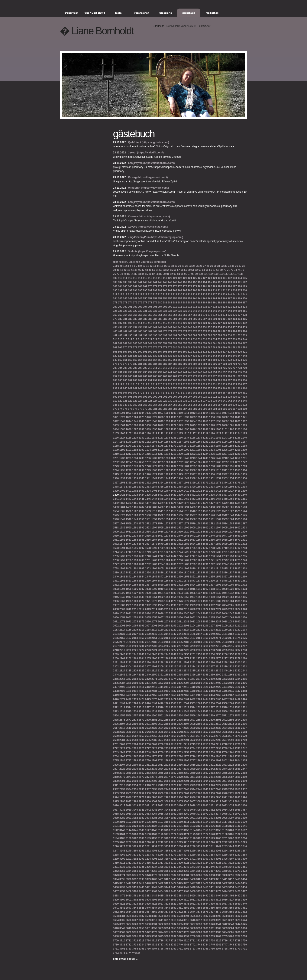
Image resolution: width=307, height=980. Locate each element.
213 (230, 290)
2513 (122, 707)
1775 (238, 560)
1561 (212, 519)
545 (135, 344)
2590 (212, 720)
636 (185, 356)
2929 (231, 785)
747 (200, 372)
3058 (116, 814)
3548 (161, 908)
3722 (199, 941)
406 (115, 323)
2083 (193, 622)
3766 (212, 949)
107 (236, 274)
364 (175, 315)
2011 (135, 609)
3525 (148, 904)
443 (165, 327)
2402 (218, 683)
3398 (141, 879)
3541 (116, 908)
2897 (161, 781)
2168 (199, 638)
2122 (173, 630)
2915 (141, 785)
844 (145, 388)
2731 (173, 748)
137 (120, 282)
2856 (167, 773)
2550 (225, 712)
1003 (135, 413)
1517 (199, 511)
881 (195, 393)
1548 (129, 519)
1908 (148, 589)
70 (225, 270)
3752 (122, 949)
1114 (173, 433)
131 (225, 278)
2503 (193, 703)
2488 (231, 699)
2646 (167, 732)
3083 (141, 818)
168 (140, 286)
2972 (238, 793)
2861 (199, 773)
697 (220, 364)
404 (240, 319)
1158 (186, 442)
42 (125, 270)
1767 (186, 560)
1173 (148, 446)
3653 (161, 928)
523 (160, 339)
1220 (180, 454)
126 (200, 278)
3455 (238, 887)
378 (245, 315)
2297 (218, 662)
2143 (173, 634)
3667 (116, 932)
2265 (148, 658)
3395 (122, 879)
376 (235, 315)
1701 (167, 548)
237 (215, 294)
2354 (180, 675)
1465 (135, 503)
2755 (193, 752)
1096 (193, 429)
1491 (167, 507)
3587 (141, 916)
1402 (135, 491)
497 (165, 335)
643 (220, 356)
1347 (186, 478)
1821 (129, 573)
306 (155, 307)
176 (180, 286)
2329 (154, 671)
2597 (122, 724)
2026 (231, 609)
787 (130, 380)
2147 (199, 634)
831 (215, 384)
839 (120, 388)
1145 (238, 438)
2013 (148, 609)
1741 (154, 556)
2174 (238, 638)
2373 (167, 679)
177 (185, 286)
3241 (212, 846)
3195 (186, 838)
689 (180, 364)
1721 (161, 552)
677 (120, 364)
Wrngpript (134, 188)
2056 (154, 618)
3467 (180, 891)
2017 (173, 609)
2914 (135, 785)
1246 (212, 458)
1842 (129, 577)
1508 (141, 511)
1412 (199, 491)
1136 (180, 438)
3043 (154, 810)
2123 (180, 630)
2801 (218, 761)
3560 (238, 908)
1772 (218, 560)
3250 (135, 851)
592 (235, 348)
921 (125, 401)
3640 (212, 924)
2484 (206, 699)
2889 (244, 777)
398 (210, 319)
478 (205, 331)
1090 (154, 429)
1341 (148, 478)
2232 (206, 650)
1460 (238, 499)
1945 (116, 597)
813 (125, 384)
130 (220, 278)
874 (160, 393)
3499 (116, 900)
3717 (167, 941)
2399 (199, 683)
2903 (199, 781)
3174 (186, 834)
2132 (238, 630)
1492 (173, 507)
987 (185, 409)
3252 (148, 851)
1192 (135, 450)
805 (220, 380)
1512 (167, 511)
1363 (154, 483)
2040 (186, 613)
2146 (193, 634)
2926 (212, 785)
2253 (206, 654)
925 (145, 401)
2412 (148, 687)
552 (170, 344)
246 (125, 299)
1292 (238, 466)
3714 (148, 941)
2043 (206, 613)
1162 (212, 442)
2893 (135, 781)
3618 (206, 920)
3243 (225, 846)
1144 (231, 438)
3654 (167, 928)
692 (195, 364)
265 (220, 299)
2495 (141, 703)
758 (120, 376)
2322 (244, 667)
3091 (193, 818)
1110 (148, 433)
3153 (186, 830)
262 (205, 299)
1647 (225, 536)
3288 (244, 855)
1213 (135, 454)
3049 (193, 810)
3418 (135, 883)
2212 (212, 646)
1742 (161, 556)
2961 (167, 793)
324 (245, 307)
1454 (199, 499)
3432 (225, 883)
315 (200, 307)
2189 (199, 642)
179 (195, 286)
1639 (173, 536)
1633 (135, 536)
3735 (148, 945)
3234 (167, 846)
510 (230, 335)
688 (175, 364)
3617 (199, 920)
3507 (167, 900)
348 (230, 311)
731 (120, 372)
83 (139, 274)
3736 (154, 945)
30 (215, 266)
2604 (167, 724)
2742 (244, 748)
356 (135, 315)
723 (215, 368)
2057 (161, 618)
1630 (116, 536)
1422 (129, 495)
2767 (135, 756)
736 (145, 372)
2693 (199, 740)
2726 (141, 748)
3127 (154, 826)
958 (175, 405)
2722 (116, 748)
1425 (148, 495)
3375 (129, 875)
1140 (206, 438)
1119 (206, 433)
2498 (161, 703)
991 (205, 409)
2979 (148, 797)
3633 (167, 924)
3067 (173, 814)
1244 (199, 458)
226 (160, 294)
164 (120, 286)
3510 (186, 900)
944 (240, 401)
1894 (193, 585)
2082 (186, 622)
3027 (186, 805)
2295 (206, 662)
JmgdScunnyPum (139, 237)
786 (125, 380)
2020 (193, 609)
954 (155, 405)
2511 (244, 703)
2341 (231, 671)
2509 (231, 703)
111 (125, 278)
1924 (116, 593)
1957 (193, 597)
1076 (199, 425)
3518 (238, 900)
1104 (244, 429)
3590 (161, 916)
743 (180, 372)
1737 (129, 556)
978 (140, 409)
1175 (161, 446)
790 (145, 380)
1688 (218, 544)
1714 (116, 552)
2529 (225, 707)
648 (245, 356)
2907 (225, 781)
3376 (135, 875)
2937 (148, 789)
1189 (116, 450)
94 (179, 274)
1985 (238, 601)
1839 (244, 573)
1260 (167, 462)
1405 (154, 491)
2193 (225, 642)
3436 (116, 887)
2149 (212, 634)
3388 (212, 875)
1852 (193, 577)
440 (150, 327)
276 (140, 303)
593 (240, 348)
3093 (206, 818)
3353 (122, 871)
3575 (199, 912)
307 (160, 307)
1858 (231, 577)
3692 (141, 936)
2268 (167, 658)
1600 (193, 528)
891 (245, 393)
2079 (167, 622)
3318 (167, 863)
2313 (186, 667)
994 (220, 409)
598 (130, 352)
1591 (135, 528)
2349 (148, 675)
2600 (141, 724)
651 (125, 360)
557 (195, 344)
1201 (193, 450)
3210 (148, 842)
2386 (116, 683)
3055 (231, 810)
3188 (141, 838)
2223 (148, 650)
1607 (238, 528)
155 (210, 282)
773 (195, 376)
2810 (141, 765)
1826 (161, 573)
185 (225, 286)
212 (225, 290)
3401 (161, 879)
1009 (173, 413)
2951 (238, 789)
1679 (161, 544)
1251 (244, 458)
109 (115, 278)
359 (150, 315)
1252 (116, 462)
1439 (238, 495)
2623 (154, 728)
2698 (231, 740)
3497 (238, 896)
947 (120, 405)
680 (135, 364)
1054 (193, 421)
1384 (154, 487)
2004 (225, 605)
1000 (116, 413)
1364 (161, 483)
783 (245, 376)
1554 (167, 519)
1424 (141, 495)
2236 (231, 650)
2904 (206, 781)
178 (190, 286)
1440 (244, 495)
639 (200, 356)
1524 (244, 511)
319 (220, 307)
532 (205, 339)
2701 (116, 744)
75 (243, 270)
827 (195, 384)
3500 (122, 900)
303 (140, 307)
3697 (173, 936)
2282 (122, 662)
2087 (218, 622)
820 (160, 384)
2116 (135, 630)
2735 (199, 748)
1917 (206, 589)
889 (235, 393)
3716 (161, 941)
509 (225, 335)
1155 (167, 442)
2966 (199, 793)
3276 (167, 855)
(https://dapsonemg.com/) (154, 216)
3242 (218, 846)
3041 (141, 810)
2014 (154, 609)
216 (245, 290)
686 (165, 364)
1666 (212, 540)
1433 (199, 495)
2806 (116, 765)
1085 (122, 429)
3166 (135, 834)
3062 (141, 814)
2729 (161, 748)
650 (120, 360)
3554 (199, 908)
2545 (193, 712)
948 (125, 405)
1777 (116, 564)
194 (135, 290)
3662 (218, 928)
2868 (244, 773)
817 (145, 384)
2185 (173, 642)
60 (189, 270)
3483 (148, 896)
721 (205, 368)
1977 (186, 601)
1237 (154, 458)
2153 (238, 634)
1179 (186, 446)
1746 (186, 556)
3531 (186, 904)
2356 (193, 675)
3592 (173, 916)
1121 (218, 433)
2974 (116, 797)
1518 (206, 511)
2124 (186, 630)
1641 (186, 536)
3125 (141, 826)
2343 (244, 671)
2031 (129, 613)
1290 (225, 466)
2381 (218, 679)
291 (215, 303)
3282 (206, 855)
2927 (218, 785)
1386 (167, 487)
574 (145, 348)
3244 (231, 846)
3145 (135, 830)
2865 (225, 773)
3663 (225, 928)
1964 (238, 597)
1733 (238, 552)
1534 (173, 515)
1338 (129, 478)
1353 (225, 478)
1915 (193, 589)
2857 (173, 773)
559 (205, 344)
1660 (173, 540)
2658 (244, 732)
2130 (225, 630)
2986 (193, 797)
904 (175, 397)
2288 (161, 662)
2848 (116, 773)
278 (150, 303)
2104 (193, 626)
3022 (154, 805)
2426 (238, 687)
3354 (129, 871)
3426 (186, 883)
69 (221, 270)
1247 (218, 458)
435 (125, 327)
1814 (218, 569)
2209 (193, 646)
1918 (212, 589)
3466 (173, 891)
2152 (231, 634)
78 (121, 274)
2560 (154, 716)
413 (150, 323)
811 (115, 384)
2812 (154, 765)
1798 (116, 569)
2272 (193, 658)
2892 (129, 781)
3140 (238, 826)
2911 (116, 785)
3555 (206, 908)
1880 (238, 581)
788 (135, 380)
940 (220, 401)
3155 (199, 830)
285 (185, 303)
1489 (154, 507)
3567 (148, 912)
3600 (225, 916)
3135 (206, 826)
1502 (238, 507)
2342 (238, 671)
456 (230, 327)
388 (160, 319)
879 (185, 393)
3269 (122, 855)
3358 (154, 871)
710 (150, 368)
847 (160, 388)
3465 (167, 891)
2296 (212, 662)
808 (235, 380)
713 (165, 368)
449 (195, 327)
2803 (231, 761)
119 (165, 278)
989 (195, 409)
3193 (173, 838)
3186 (129, 838)
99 (196, 274)
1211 (122, 454)
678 (125, 364)
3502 (135, 900)
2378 (199, 679)
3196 (193, 838)
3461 (141, 891)
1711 (231, 548)
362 (165, 315)
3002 (161, 801)
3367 (212, 871)
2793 (167, 761)
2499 (167, 703)
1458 (225, 499)
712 (160, 368)
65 (207, 270)
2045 (218, 613)
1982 (218, 601)
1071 (167, 425)
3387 (206, 875)
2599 (135, 724)
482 (225, 331)
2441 (199, 691)
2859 (186, 773)
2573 (238, 716)
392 (180, 319)
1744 (173, 556)
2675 (218, 736)
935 (195, 401)
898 (145, 397)
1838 (238, 573)
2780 (218, 756)
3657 (186, 928)
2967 (206, 793)
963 (200, 405)
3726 (225, 941)
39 (114, 270)
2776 (193, 756)
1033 (193, 417)
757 (115, 376)
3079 (116, 818)
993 (215, 409)
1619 (180, 532)
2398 (193, 683)
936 (200, 401)
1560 (206, 519)
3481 (135, 896)
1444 (135, 499)
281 (165, 303)
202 (175, 290)
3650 (141, 928)
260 (195, 299)
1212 (129, 454)
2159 (141, 638)
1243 (193, 458)
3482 (141, 896)
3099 (244, 818)
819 (155, 384)
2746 (135, 752)
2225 (161, 650)
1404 (148, 491)
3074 (218, 814)
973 (115, 409)
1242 (186, 458)
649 (115, 360)
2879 (180, 777)
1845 (148, 577)
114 (140, 278)
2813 (161, 765)
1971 (148, 601)
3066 (167, 814)
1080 (225, 425)
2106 (206, 626)
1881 (244, 581)
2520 (167, 707)
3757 (154, 949)
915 (230, 397)
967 (220, 405)
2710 (173, 744)
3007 (193, 801)
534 (215, 339)
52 (161, 270)
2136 (129, 634)
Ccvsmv (133, 216)
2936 (141, 789)
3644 (238, 924)
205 (190, 290)
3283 (212, 855)
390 (170, 319)
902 (165, 397)
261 (200, 299)
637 (190, 356)
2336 (199, 671)
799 (190, 380)
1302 (167, 470)
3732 (129, 945)
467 (150, 331)
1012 (193, 413)
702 (245, 364)
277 (145, 303)
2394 (167, 683)
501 (185, 335)
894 (125, 397)
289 (205, 303)
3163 (116, 834)
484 (235, 331)
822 (170, 384)
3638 (199, 924)
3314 (141, 863)
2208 (186, 646)
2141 (161, 634)
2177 (122, 642)
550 (160, 344)
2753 (180, 752)
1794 (225, 564)
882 (200, 393)
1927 (135, 593)
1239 (167, 458)
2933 (122, 789)
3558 (225, 908)
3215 (180, 842)
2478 (167, 699)
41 (121, 270)
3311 (122, 863)
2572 (231, 716)
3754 (135, 949)
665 (195, 360)
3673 (154, 932)
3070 (193, 814)
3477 (244, 891)
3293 (141, 859)
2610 (206, 724)
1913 (180, 589)
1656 (148, 540)
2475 (148, 699)
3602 (238, 916)
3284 (218, 855)
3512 (199, 900)
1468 (154, 503)
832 (220, 384)
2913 (129, 785)
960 (185, 405)
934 (190, 401)
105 (226, 274)
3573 (186, 912)
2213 (218, 646)
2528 (218, 707)
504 (200, 335)
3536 (218, 904)
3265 (231, 851)
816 (140, 384)
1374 (225, 483)
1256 (141, 462)
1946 (122, 597)
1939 (212, 593)
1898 (218, 585)
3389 (218, 875)
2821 (212, 765)
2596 (116, 724)
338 (180, 311)
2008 (116, 609)
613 (205, 352)
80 (129, 274)
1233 (129, 458)
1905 (129, 589)
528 (185, 339)
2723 (122, 748)
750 (215, 372)
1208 (238, 450)
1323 (167, 474)
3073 (212, 814)
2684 (141, 740)
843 (140, 388)
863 (240, 388)
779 (225, 376)
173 (165, 286)
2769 (148, 756)
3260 (199, 851)
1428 (167, 495)
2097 (148, 626)
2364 (244, 675)
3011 (218, 801)
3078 (244, 814)
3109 (173, 822)
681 (140, 364)
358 (145, 315)
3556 (212, 908)
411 (140, 323)
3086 (161, 818)
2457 (167, 695)
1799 (122, 569)
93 (175, 274)
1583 (218, 524)
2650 (193, 732)
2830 (135, 769)
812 (120, 384)
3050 (199, 810)
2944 (193, 789)
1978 (193, 601)
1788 (186, 564)
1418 (238, 491)
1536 (186, 515)
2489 (238, 699)
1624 (212, 532)
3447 (186, 887)
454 (220, 327)
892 (115, 397)
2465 (218, 695)
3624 (244, 920)
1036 (212, 417)
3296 (161, 859)
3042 (148, 810)
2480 (180, 699)
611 (195, 352)
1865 (141, 581)
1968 (129, 601)
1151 (141, 442)
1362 (148, 483)
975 (125, 409)
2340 (225, 671)
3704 (218, 936)
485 (240, 331)
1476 (206, 503)
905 (180, 397)
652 (130, 360)
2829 (129, 769)
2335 (193, 671)
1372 (212, 483)
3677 (180, 932)
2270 (180, 658)
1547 (122, 519)
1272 (244, 462)
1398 (244, 487)
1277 (141, 466)
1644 (206, 536)
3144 (129, 830)
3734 (141, 945)
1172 (141, 446)
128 (210, 278)
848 (165, 388)
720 (200, 368)
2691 (186, 740)
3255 (167, 851)
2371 (154, 679)
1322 (161, 474)
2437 (173, 691)
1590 (129, 528)
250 (145, 299)
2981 (161, 797)
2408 (122, 687)
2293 (193, 662)
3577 (212, 912)
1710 (225, 548)
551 (165, 344)
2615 (238, 724)
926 (150, 401)
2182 (154, 642)
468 (155, 331)
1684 (193, 544)
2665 (154, 736)
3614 (180, 920)
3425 (180, 883)
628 (145, 356)
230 (180, 294)
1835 (218, 573)
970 (235, 405)
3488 (180, 896)
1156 (173, 442)
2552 (238, 712)
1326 (186, 474)
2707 (154, 744)
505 (205, 335)
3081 (129, 818)
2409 (129, 687)
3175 (193, 834)
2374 (173, 679)
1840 (116, 577)
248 (135, 299)
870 (140, 393)
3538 (231, 904)
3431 (218, 883)
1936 (193, 593)
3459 (129, 891)
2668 (173, 736)
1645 (212, 536)
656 (150, 360)
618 (230, 352)
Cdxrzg (133, 177)
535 (220, 339)
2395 (173, 683)
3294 (148, 859)
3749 (238, 945)
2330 (161, 671)
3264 (225, 851)
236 (210, 294)
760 (130, 376)
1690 (231, 544)
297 (245, 303)
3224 (238, 842)
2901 (186, 781)
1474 (193, 503)
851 (180, 388)
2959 (154, 793)
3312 (129, 863)
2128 (212, 630)
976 (130, 409)
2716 (212, 744)
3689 (122, 936)
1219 (173, 454)
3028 (193, 805)
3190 (154, 838)
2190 (206, 642)
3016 (116, 805)
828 (200, 384)
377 (240, 315)
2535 (129, 712)
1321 (154, 474)
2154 (244, 634)
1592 (141, 528)
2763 (244, 752)
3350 (238, 867)
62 (196, 270)
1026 (148, 417)
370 (205, 315)
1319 (141, 474)
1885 (135, 585)
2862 (206, 773)
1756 (116, 560)
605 (165, 352)
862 (235, 388)
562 (220, 344)
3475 (231, 891)
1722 (167, 552)
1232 (122, 458)
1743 (167, 556)
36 (237, 266)
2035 (154, 613)
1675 (135, 544)
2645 (161, 732)
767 (165, 376)
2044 (212, 613)
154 (205, 282)
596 (120, 352)
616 (220, 352)
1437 (225, 495)
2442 (206, 691)
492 (140, 335)
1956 (186, 597)
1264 (193, 462)
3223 (231, 842)
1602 (206, 528)
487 (115, 335)
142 (145, 282)
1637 (161, 536)
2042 (199, 613)
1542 (225, 515)
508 (220, 335)
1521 (225, 511)
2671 (193, 736)
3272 (141, 855)
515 (120, 339)
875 (165, 393)
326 (120, 311)
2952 (244, 789)
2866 (231, 773)
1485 (129, 507)
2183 (161, 642)
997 (235, 409)
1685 (199, 544)
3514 (212, 900)
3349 (231, 867)
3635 (180, 924)
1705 (193, 548)
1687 (212, 544)
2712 (186, 744)
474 (185, 331)
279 (155, 303)
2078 (161, 622)
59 (186, 270)
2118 (148, 630)
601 (145, 352)
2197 (116, 646)
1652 (122, 540)
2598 (129, 724)
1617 (167, 532)
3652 (154, 928)
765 (155, 376)
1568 (122, 524)
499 (175, 335)
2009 (122, 609)
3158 (218, 830)
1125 (244, 433)
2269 (173, 658)
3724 (212, 941)
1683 (186, 544)
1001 (122, 413)
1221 (186, 454)
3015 (244, 801)
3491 (199, 896)
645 (230, 356)
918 (245, 397)
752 (225, 372)
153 (200, 282)
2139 (148, 634)
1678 (154, 544)
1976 (180, 601)
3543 (129, 908)
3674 (161, 932)
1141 (212, 438)
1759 (135, 560)
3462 (148, 891)
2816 (180, 765)
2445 (225, 691)
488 (120, 335)
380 (120, 319)
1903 (116, 589)
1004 (141, 413)
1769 (199, 560)
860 (225, 388)
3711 (129, 941)
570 (125, 348)
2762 (238, 752)
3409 (212, 879)
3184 (116, 838)
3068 (180, 814)
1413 (206, 491)
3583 (116, 916)
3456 (244, 887)
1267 (212, 462)
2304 (129, 667)
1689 (225, 544)
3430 (212, 883)
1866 (148, 581)
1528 (135, 515)
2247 (167, 654)
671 (225, 360)
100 (201, 274)
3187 (135, 838)
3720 (186, 941)
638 (195, 356)
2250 (186, 654)
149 (180, 282)
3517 (231, 900)
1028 (161, 417)
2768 (141, 756)
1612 (135, 532)
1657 (154, 540)
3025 (173, 805)
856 (205, 388)
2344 (116, 675)
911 (210, 397)
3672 (148, 932)
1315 (116, 474)
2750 (161, 752)
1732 (231, 552)
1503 (244, 507)
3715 (154, 941)
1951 (154, 597)
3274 (154, 855)
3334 (135, 867)
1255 (135, 462)
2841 (206, 769)
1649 (238, 536)
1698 (148, 548)
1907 (141, 589)
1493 (180, 507)
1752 (225, 556)
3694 (154, 936)
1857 (225, 577)
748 (205, 372)
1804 (154, 569)
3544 (135, 908)
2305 (135, 667)
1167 (244, 442)
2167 (193, 638)
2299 (231, 662)
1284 (186, 466)
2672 (199, 736)
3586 (135, 916)
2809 (135, 765)
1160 (199, 442)
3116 (218, 822)
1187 (238, 446)
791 (150, 380)
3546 (148, 908)
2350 (154, 675)
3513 (206, 900)
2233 (212, 650)
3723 (206, 941)
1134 (167, 438)
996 (230, 409)
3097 (231, 818)
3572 (180, 912)
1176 (167, 446)
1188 (244, 446)
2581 (154, 720)
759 (125, 376)
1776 (244, 560)
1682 (180, 544)
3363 (186, 871)
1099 (212, 429)
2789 (141, 761)
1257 (148, 462)
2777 (199, 756)
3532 (193, 904)
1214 (141, 454)
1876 (212, 581)
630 (155, 356)
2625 (167, 728)
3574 (193, 912)
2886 (225, 777)
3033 (225, 805)
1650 (244, 536)
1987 (116, 605)
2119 (154, 630)
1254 (129, 462)
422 (195, 323)
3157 (212, 830)
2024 (218, 609)
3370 (231, 871)
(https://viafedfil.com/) (150, 153)
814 (130, 384)
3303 (206, 859)
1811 (199, 569)
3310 (116, 863)
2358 (206, 675)
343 (205, 311)
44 (132, 270)
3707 (238, 936)
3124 (135, 826)
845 (150, 388)
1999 (193, 605)
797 (180, 380)
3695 (161, 936)
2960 (161, 793)
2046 (225, 613)
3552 (186, 908)
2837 (180, 769)
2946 (206, 789)
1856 (218, 577)
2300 (238, 662)
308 (165, 307)
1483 (116, 507)
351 (245, 311)
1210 (116, 454)
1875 (206, 581)
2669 (180, 736)
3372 (244, 871)
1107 (129, 433)
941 (225, 401)
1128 (129, 438)
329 (135, 311)
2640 (129, 732)
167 (135, 286)
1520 (218, 511)
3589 (154, 916)
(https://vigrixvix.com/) (155, 142)
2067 (225, 618)
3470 (199, 891)
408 (125, 323)
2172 (225, 638)
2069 (238, 618)
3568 (154, 912)
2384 (238, 679)
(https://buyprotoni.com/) (153, 177)
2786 (122, 761)
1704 (186, 548)
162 (245, 282)
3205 (116, 842)
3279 (186, 855)
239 (225, 294)
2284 (135, 662)
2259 (244, 654)
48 (146, 270)
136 (115, 282)
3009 (206, 801)
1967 (122, 601)
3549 (167, 908)
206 (195, 290)
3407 (199, 879)
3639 (206, 924)
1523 (238, 511)
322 (235, 307)
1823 (141, 573)
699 (230, 364)
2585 (180, 720)
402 (230, 319)
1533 (167, 515)
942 (230, 401)
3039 (129, 810)
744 (185, 372)
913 (220, 397)
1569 (129, 524)
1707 (206, 548)
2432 (141, 691)
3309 (244, 859)
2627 (180, 728)
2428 (116, 691)
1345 (173, 478)
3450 (206, 887)
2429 (122, 691)
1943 (238, 593)
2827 (116, 769)
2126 (199, 630)
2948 (218, 789)
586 (205, 348)
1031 (180, 417)
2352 (167, 675)
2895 (148, 781)
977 (135, 409)
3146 (141, 830)
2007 (244, 605)
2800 (212, 761)
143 (150, 282)
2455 (154, 695)
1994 (161, 605)
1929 (148, 593)
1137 (186, 438)
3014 (238, 801)
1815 (225, 569)
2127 (206, 630)
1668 (225, 540)
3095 (218, 818)
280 (160, 303)
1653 (129, 540)
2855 (161, 773)
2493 (129, 703)
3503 (141, 900)
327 (125, 311)
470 (165, 331)
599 (135, 352)
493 (145, 335)
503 (195, 335)
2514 (129, 707)
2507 (218, 703)
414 (155, 323)
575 (150, 348)
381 (125, 319)
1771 (212, 560)
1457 (218, 499)
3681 (206, 932)
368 (195, 315)
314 (195, 307)
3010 (212, 801)
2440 (193, 691)
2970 (225, 793)
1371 (206, 483)
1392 (206, 487)
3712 (135, 941)
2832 (148, 769)
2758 (212, 752)
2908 (231, 781)
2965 (193, 793)
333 (155, 311)
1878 (225, 581)
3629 (141, 924)
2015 (161, 609)
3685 (231, 932)
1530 (148, 515)
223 (145, 294)
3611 (161, 920)
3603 (244, 916)
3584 (122, 916)
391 (175, 319)
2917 (154, 785)
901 (160, 397)
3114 (206, 822)
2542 (173, 712)
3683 (218, 932)
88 (157, 274)
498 (170, 335)
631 (160, 356)
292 (220, 303)
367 (190, 315)
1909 (154, 589)
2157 (129, 638)
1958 (199, 597)
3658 (193, 928)
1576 (173, 524)
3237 (186, 846)
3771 (244, 949)
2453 (141, 695)
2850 (129, 773)
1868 (161, 581)
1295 (122, 470)
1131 (148, 438)
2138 (141, 634)
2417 (180, 687)
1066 (135, 425)
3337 (154, 867)
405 (245, 319)
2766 (129, 756)
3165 (129, 834)
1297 (135, 470)
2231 (199, 650)
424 (205, 323)
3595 (193, 916)
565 (235, 344)
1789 (193, 564)
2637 (244, 728)
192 (125, 290)
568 (115, 348)
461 (120, 331)
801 (200, 380)
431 (240, 323)
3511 (193, 900)
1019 (238, 413)
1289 (218, 466)
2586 (186, 720)
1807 (173, 569)
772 (190, 376)
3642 (225, 924)
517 (130, 339)
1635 (148, 536)
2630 (199, 728)
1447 (154, 499)
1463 (122, 503)
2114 (122, 630)
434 (120, 327)
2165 (180, 638)
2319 (225, 667)
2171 (218, 638)
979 (145, 409)
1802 (141, 569)
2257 (231, 654)
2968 (212, 793)
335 (165, 311)
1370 (199, 483)
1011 (186, 413)
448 (190, 327)
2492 (122, 703)
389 (165, 319)
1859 (238, 577)
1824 (148, 573)
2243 (141, 654)
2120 (161, 630)
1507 (135, 511)
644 (225, 356)
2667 (167, 736)
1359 (129, 483)
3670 (135, 932)
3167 (141, 834)
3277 (173, 855)
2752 (173, 752)
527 (180, 339)
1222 (193, 454)
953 (150, 405)
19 (176, 266)
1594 (154, 528)
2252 (199, 654)
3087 (167, 818)
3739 (173, 945)
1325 (180, 474)
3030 (206, 805)
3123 (129, 826)
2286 (148, 662)
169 (145, 286)
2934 (129, 789)
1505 (122, 511)
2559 (148, 716)
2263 (135, 658)
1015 (212, 413)
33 (226, 266)
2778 (206, 756)
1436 (218, 495)
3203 (238, 838)
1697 (141, 548)
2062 (193, 618)
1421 (122, 495)
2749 (154, 752)
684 (155, 364)
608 (180, 352)
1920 (225, 589)
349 (235, 311)
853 (190, 388)
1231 (116, 458)
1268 (218, 462)
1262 (180, 462)
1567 (116, 524)
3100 (116, 822)
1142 (218, 438)
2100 (167, 626)
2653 (212, 732)
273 (125, 303)
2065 (212, 618)
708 (140, 368)
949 (130, 405)
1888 (154, 585)
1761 (148, 560)
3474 (225, 891)
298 (115, 307)
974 (120, 409)
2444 (218, 691)
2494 (135, 703)
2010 (129, 609)
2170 (212, 638)
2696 (218, 740)
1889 (161, 585)
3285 (225, 855)
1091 (161, 429)
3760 (173, 949)
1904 (122, 589)
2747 (141, 752)
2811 (148, 765)
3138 (225, 826)
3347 (218, 867)
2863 (212, 773)
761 (135, 376)
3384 (186, 875)
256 (175, 299)
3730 (116, 945)
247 (130, 299)
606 (170, 352)
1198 (173, 450)
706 (130, 368)
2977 (135, 797)
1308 (206, 470)
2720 (238, 744)
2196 (244, 642)
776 (210, 376)
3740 (180, 945)
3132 (186, 826)
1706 (199, 548)
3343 (193, 867)
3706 (231, 936)
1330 (212, 474)
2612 (218, 724)
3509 (180, 900)
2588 (199, 720)
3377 (141, 875)
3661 (212, 928)
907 (190, 397)
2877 (167, 777)
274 (130, 303)
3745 (212, 945)
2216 (238, 646)
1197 (167, 450)
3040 (135, 810)
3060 (129, 814)
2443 (212, 691)
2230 (193, 650)
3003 (167, 801)
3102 (129, 822)
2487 (225, 699)
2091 (244, 622)
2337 (206, 671)
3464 (161, 891)
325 (115, 311)
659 (165, 360)
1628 (238, 532)
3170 (161, 834)
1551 (148, 519)
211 (220, 290)
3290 (122, 859)
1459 (231, 499)
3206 (122, 842)
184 (220, 286)
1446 (148, 499)
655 (145, 360)
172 (160, 286)
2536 (135, 712)
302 (135, 307)
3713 (141, 941)
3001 (154, 801)
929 (165, 401)
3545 (141, 908)
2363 (238, 675)
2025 (225, 609)
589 (220, 348)
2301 (244, 662)
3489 (186, 896)
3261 (206, 851)
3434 (238, 883)
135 (245, 278)
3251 (141, 851)
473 (180, 331)
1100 (218, 429)
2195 (238, 642)
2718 (225, 744)
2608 (193, 724)
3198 (206, 838)
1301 (161, 470)
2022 (206, 609)
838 (115, 388)
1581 (206, 524)
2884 (212, 777)
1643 (199, 536)
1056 (206, 421)
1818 (244, 569)
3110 (180, 822)
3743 (199, 945)
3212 (161, 842)
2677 (231, 736)
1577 (180, 524)
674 (240, 360)
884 (210, 393)
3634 (173, 924)
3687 (244, 932)
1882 (116, 585)
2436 (167, 691)
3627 (129, 924)
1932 (167, 593)
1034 (199, 417)
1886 (141, 585)
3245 (238, 846)
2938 (154, 789)
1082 (238, 425)
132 (230, 278)
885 (215, 393)
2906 (218, 781)
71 (228, 270)
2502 (186, 703)
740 (165, 372)
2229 (186, 650)
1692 (244, 544)
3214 (173, 842)
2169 (206, 638)
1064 (122, 425)
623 (120, 356)
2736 (206, 748)
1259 (161, 462)
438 (140, 327)
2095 (135, 626)
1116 (186, 433)
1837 (231, 573)
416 (165, 323)
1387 (173, 487)
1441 (116, 499)
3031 (212, 805)
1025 (141, 417)
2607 (186, 724)
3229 (135, 846)
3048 (186, 810)
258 (185, 299)
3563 (122, 912)
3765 (206, 949)
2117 (141, 630)
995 (225, 409)
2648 (180, 732)
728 (240, 368)
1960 (212, 597)
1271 (238, 462)
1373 (218, 483)
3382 (173, 875)
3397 (135, 879)
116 (150, 278)
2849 (122, 773)
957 (170, 405)
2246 (161, 654)
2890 (116, 781)
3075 (225, 814)
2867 (238, 773)
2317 (212, 667)
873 (155, 393)
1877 (218, 581)
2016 (167, 609)
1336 (116, 478)
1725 (186, 552)
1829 (180, 573)
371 (210, 315)
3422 (161, 883)
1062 (244, 421)
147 (170, 282)
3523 (135, 904)
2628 (186, 728)
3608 (141, 920)
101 (206, 274)
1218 (167, 454)
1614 (148, 532)
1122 (225, 433)
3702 (206, 936)
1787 (180, 564)
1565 (238, 519)
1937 (199, 593)
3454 (231, 887)
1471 (173, 503)
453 (215, 327)
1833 (206, 573)
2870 (122, 777)
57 (179, 270)
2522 (180, 707)
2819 (199, 765)
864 (245, 388)
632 (165, 356)
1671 (244, 540)
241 (235, 294)
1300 (154, 470)
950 (135, 405)
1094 (180, 429)
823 (175, 384)
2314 (193, 667)
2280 (244, 658)
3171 (167, 834)
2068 (231, 618)
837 (245, 384)
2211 (206, 646)
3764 (199, 949)
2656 (231, 732)
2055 (148, 618)
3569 (161, 912)
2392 (154, 683)
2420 (199, 687)
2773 (173, 756)
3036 (244, 805)
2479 (173, 699)
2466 (225, 695)
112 (130, 278)
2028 (244, 609)
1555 (173, 519)
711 (155, 368)
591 (230, 348)
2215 (231, 646)
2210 (199, 646)
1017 (225, 413)
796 (175, 380)
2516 (141, 707)
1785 (167, 564)
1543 (231, 515)
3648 (129, 928)
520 (145, 339)
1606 (231, 528)
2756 (199, 752)
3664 (231, 928)
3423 (167, 883)
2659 (116, 736)
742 (175, 372)
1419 (244, 491)
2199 (129, 646)
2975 (122, 797)
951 (140, 405)
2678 (238, 736)
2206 (173, 646)
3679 (193, 932)
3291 (129, 859)
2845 (231, 769)
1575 (167, 524)
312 (185, 307)
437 (135, 327)
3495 (225, 896)
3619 (212, 920)
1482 (244, 503)
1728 (206, 552)
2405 (238, 683)
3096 (225, 818)
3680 (199, 932)
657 (155, 360)
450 (200, 327)
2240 (122, 654)
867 (125, 393)
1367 (180, 483)
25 (197, 266)
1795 (231, 564)
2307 (148, 667)
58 (182, 270)
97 (189, 274)
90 (164, 274)
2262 (129, 658)
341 (195, 311)
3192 (167, 838)
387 (155, 319)
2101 (173, 626)
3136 (212, 826)
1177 (173, 446)
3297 (167, 859)
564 (230, 344)
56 (175, 270)
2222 (141, 650)
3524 (141, 904)
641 (210, 356)
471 (170, 331)
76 (114, 274)
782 (240, 376)
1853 (199, 577)
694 (205, 364)
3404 (180, 879)
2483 (199, 699)
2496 (148, 703)
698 (225, 364)
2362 (231, 675)
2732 (180, 748)
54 (168, 270)
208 (205, 290)
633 (170, 356)
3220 (212, 842)
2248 (173, 654)
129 (215, 278)
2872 (135, 777)
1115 (180, 433)
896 (135, 397)
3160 (231, 830)
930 (170, 401)
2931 (244, 785)
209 (210, 290)
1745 (180, 556)
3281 (199, 855)
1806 (167, 569)
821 (165, 384)
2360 (218, 675)
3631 (154, 924)
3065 (161, 814)
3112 (193, 822)
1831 (193, 573)
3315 (148, 863)
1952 (161, 597)
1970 (141, 601)
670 (220, 360)
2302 (116, 667)
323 (240, 307)
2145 (186, 634)
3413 (238, 879)
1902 (244, 585)
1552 (154, 519)
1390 (193, 487)
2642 (141, 732)
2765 (122, 756)
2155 (116, 638)
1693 (116, 548)
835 (235, 384)
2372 (161, 679)
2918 (161, 785)
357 (140, 315)
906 (185, 397)
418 (175, 323)
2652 (206, 732)
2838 (186, 769)
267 (230, 299)
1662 (186, 540)
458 (240, 327)
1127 (122, 438)
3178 (212, 834)
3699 (186, 936)
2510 (238, 703)
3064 (154, 814)
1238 (161, 458)
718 (190, 368)
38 (244, 266)
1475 (199, 503)
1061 (238, 421)
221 (135, 294)
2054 (141, 618)
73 (235, 270)
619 (235, 352)
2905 (212, 781)
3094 (212, 818)
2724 (129, 748)
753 (230, 372)
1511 (161, 511)
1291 (231, 466)
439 (145, 327)
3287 (238, 855)
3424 (173, 883)
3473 (218, 891)
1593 (148, 528)
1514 (180, 511)
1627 (231, 532)
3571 (173, 912)
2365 (116, 679)
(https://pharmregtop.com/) (167, 237)
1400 (122, 491)
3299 (180, 859)
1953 (167, 597)
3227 (122, 846)
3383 (180, 875)
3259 (193, 851)
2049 (244, 613)
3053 (218, 810)
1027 (154, 417)
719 (195, 368)
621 (245, 352)
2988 (206, 797)
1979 (199, 601)
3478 (116, 896)
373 (220, 315)
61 (193, 270)
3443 (161, 887)
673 (235, 360)
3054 (225, 810)
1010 (180, 413)
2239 (116, 654)
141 (140, 282)
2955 (129, 793)
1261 (173, 462)
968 (225, 405)
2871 (129, 777)
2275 (212, 658)
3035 (238, 805)
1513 (173, 511)
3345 (206, 867)
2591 (218, 720)
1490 (161, 507)
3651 (148, 928)
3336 (148, 867)
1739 (141, 556)
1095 (186, 429)
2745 (129, 752)
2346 (129, 675)
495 (155, 335)
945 (245, 401)
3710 (122, 941)
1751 (218, 556)
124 (190, 278)
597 (125, 352)
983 (165, 409)
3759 (167, 949)
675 (245, 360)
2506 (212, 703)
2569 (212, 716)
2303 (122, 667)
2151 (225, 634)
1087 (135, 429)
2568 (206, 716)
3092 (199, 818)
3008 (199, 801)
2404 (231, 683)
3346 (212, 867)
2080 (173, 622)
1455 (206, 499)
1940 (218, 593)
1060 (231, 421)
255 (170, 299)
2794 (173, 761)
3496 (231, 896)
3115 (212, 822)
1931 (161, 593)
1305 (186, 470)
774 (200, 376)
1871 (180, 581)
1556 (180, 519)
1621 (193, 532)
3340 (173, 867)
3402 (167, 879)
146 (165, 282)
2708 (161, 744)
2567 (199, 716)
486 (245, 331)
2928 (225, 785)
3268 (116, 855)
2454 (148, 695)
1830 (186, 573)
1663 (193, 540)
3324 (206, 863)
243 (245, 294)
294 (230, 303)
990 (200, 409)
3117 (225, 822)
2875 (154, 777)
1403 (141, 491)
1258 (154, 462)
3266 (238, 851)
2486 (218, 699)
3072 (206, 814)
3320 (180, 863)
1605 (225, 528)
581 (180, 348)
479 (210, 331)
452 (210, 327)
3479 (122, 896)
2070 (244, 618)
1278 (148, 466)
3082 (135, 818)
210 (215, 290)
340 (190, 311)
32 (222, 266)
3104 (141, 822)
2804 (238, 761)
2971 (231, 793)
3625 (116, 924)
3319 (173, 863)
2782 (231, 756)
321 (230, 307)
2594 (238, 720)
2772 (167, 756)
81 (132, 274)
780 (230, 376)
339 (185, 311)
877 (175, 393)
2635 (231, 728)
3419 (141, 883)
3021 (148, 805)
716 (180, 368)
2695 (212, 740)
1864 (135, 581)
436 (130, 327)
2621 (141, 728)
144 (155, 282)
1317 (129, 474)
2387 (122, 683)
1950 (148, 597)
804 (215, 380)
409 (130, 323)
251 (150, 299)
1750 (212, 556)
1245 (206, 458)
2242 (135, 654)
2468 (238, 695)
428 (225, 323)
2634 (225, 728)
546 (140, 344)
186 (230, 286)
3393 (244, 875)
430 (235, 323)
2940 (167, 789)
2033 (141, 613)
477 (200, 331)
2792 (161, 761)
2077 (154, 622)
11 (147, 266)
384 (140, 319)
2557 (135, 716)
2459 (180, 695)
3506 (161, 900)
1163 (218, 442)
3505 (154, 900)
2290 (173, 662)
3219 (206, 842)
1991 (141, 605)
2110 (231, 626)
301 (130, 307)
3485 (161, 896)
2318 (218, 667)
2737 (212, 748)
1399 (116, 491)
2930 (238, 785)
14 (158, 266)
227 (165, 294)
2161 (154, 638)
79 (125, 274)
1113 (167, 433)
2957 (141, 793)
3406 (193, 879)
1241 (180, 458)
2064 (206, 618)
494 (150, 335)
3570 (167, 912)
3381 (167, 875)
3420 (148, 883)
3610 (154, 920)
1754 (238, 556)
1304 (180, 470)
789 (140, 380)
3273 (148, 855)
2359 (212, 675)
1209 (244, 450)
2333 (180, 671)
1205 (218, 450)
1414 (212, 491)
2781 (225, 756)
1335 (244, 474)
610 (190, 352)
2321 (238, 667)
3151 (173, 830)
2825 (238, 765)
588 (215, 348)
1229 (238, 454)
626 (135, 356)
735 (140, 372)
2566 (193, 716)
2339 (218, 671)
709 (145, 368)
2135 (122, 634)
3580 (231, 912)
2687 (161, 740)
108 (240, 274)
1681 (173, 544)
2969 (218, 793)
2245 (154, 654)
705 (125, 368)
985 (175, 409)
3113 (199, 822)
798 (185, 380)
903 (170, 397)
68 (218, 270)
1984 (231, 601)
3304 (212, 859)
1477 (212, 503)
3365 (199, 871)
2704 (135, 744)
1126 (116, 438)
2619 (129, 728)
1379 (122, 487)
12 (151, 266)
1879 (231, 581)
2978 (141, 797)
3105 (148, 822)
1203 (206, 450)
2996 (122, 801)
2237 (238, 650)
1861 (116, 581)
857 (210, 388)
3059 (122, 814)
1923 (244, 589)
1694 (122, 548)
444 (170, 327)
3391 (231, 875)
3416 (122, 883)
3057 (244, 810)
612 (200, 352)
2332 (173, 671)
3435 (244, 883)
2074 (135, 622)
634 (175, 356)
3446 (180, 887)
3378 (148, 875)
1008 (167, 413)
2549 (218, 712)
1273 (116, 466)
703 (115, 368)
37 (240, 266)
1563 (225, 519)
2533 (116, 712)
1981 (212, 601)
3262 (212, 851)
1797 (244, 564)
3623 (238, 920)
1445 (141, 499)
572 (135, 348)
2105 (199, 626)
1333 (231, 474)
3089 (180, 818)
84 (143, 274)
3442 (154, 887)
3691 (135, 936)
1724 (180, 552)
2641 (135, 732)
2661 (129, 736)
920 (120, 401)
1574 (161, 524)
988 (190, 409)
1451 (180, 499)
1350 (206, 478)
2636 (238, 728)
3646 (116, 928)
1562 (218, 519)
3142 (116, 830)
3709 (116, 941)
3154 (193, 830)
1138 (193, 438)
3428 (199, 883)
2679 (244, 736)
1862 (122, 581)
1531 (154, 515)
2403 (225, 683)
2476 (154, 699)
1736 (122, 556)
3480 (129, 896)
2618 (122, 728)
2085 (206, 622)
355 (130, 315)
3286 (231, 855)
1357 (116, 483)
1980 (206, 601)
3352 (116, 871)
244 (115, 299)
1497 (206, 507)
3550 (173, 908)
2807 (122, 765)
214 (235, 290)
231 (185, 294)
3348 (225, 867)
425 (210, 323)
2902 (193, 781)
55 (171, 270)
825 (185, 384)
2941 (173, 789)
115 (145, 278)
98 (193, 274)
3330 (244, 863)
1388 (180, 487)
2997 (129, 801)
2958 (148, 793)
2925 (206, 785)
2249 (180, 654)
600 (140, 352)
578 (165, 348)
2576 (122, 720)
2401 (212, 683)
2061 (186, 618)
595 (115, 352)
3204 (244, 838)
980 (150, 409)
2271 (186, 658)
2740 (231, 748)
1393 (212, 487)
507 (215, 335)
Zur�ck (118, 266)
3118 (231, 822)
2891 (122, 781)
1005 (148, 413)
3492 (206, 896)
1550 (141, 519)
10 (144, 266)
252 (155, 299)
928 (160, 401)
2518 (154, 707)
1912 (173, 589)
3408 (206, 879)
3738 (167, 945)
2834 (161, 769)
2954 (122, 793)
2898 (167, 781)
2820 (206, 765)
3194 (180, 838)
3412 (231, 879)
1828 (173, 573)
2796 (186, 761)
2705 (141, 744)
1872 (186, 581)
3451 (212, 887)
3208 (135, 842)
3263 (218, 851)
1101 (225, 429)
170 (150, 286)
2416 (173, 687)
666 (200, 360)
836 (240, 384)
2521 (173, 707)
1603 (212, 528)
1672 (116, 544)
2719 (231, 744)
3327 (225, 863)
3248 (122, 851)
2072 (122, 622)
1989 (129, 605)
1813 (212, 569)
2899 (173, 781)
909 (200, 397)
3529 (173, 904)
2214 (225, 646)
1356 (244, 478)
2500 (173, 703)
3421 (154, 883)
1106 (122, 433)
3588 (148, 916)
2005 (231, 605)
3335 (141, 867)
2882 (199, 777)
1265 (199, 462)
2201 (141, 646)
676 (115, 364)
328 (130, 311)
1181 (199, 446)
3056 (238, 810)
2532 (244, 707)
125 (195, 278)
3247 (116, 851)
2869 (116, 777)
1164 (225, 442)
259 (190, 299)
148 (175, 282)
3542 (122, 908)
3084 (148, 818)
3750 (244, 945)
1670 (238, 540)
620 (240, 352)
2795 (180, 761)
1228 (231, 454)
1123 (231, 433)
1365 (167, 483)
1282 (173, 466)
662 (180, 360)
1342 (154, 478)
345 (215, 311)
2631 (206, 728)
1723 (173, 552)
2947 (212, 789)
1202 (199, 450)
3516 (225, 900)
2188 (193, 642)
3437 (122, 887)
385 (145, 319)
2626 (173, 728)
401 (225, 319)
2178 (129, 642)
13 (154, 266)
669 (215, 360)
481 (220, 331)
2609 (199, 724)
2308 (154, 667)
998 (240, 409)
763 (145, 376)
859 (220, 388)
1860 (244, 577)
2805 (244, 761)
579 (170, 348)
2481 (186, 699)
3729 (244, 941)
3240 (206, 846)
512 (240, 335)
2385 (244, 679)
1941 (225, 593)
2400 (206, 683)
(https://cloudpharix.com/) (159, 163)
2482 (193, 699)
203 (180, 290)
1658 (161, 540)
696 (215, 364)
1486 (135, 507)
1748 (199, 556)
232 (190, 294)
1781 (141, 564)
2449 (116, 695)
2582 (161, 720)
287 (195, 303)
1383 (148, 487)
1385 (161, 487)
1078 (212, 425)
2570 (218, 716)
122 (180, 278)
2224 (154, 650)
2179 (135, 642)
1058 (218, 421)
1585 (231, 524)
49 (150, 270)
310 (175, 307)
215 (240, 290)
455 (225, 327)
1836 (225, 573)
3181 (231, 834)
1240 (173, 458)
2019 (186, 609)
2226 (167, 650)
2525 (199, 707)
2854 (154, 773)
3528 (167, 904)
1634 (141, 536)
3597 (206, 916)
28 (208, 266)
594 (245, 348)
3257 (180, 851)
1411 (193, 491)
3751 (116, 949)
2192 (218, 642)
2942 (180, 789)
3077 (238, 814)
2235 (225, 650)
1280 (161, 466)
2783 (238, 756)
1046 (141, 421)
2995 (116, 801)
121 (175, 278)
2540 (161, 712)
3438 (129, 887)
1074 (186, 425)
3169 (154, 834)
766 (160, 376)
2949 (225, 789)
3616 (193, 920)
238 (220, 294)
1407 (167, 491)
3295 (154, 859)
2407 (116, 687)
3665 (238, 928)
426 (215, 323)
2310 (167, 667)
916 (235, 397)
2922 (186, 785)
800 (195, 380)
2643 (148, 732)
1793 (218, 564)
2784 (244, 756)
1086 (129, 429)
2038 (173, 613)
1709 (218, 548)
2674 (212, 736)
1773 (225, 560)
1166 (238, 442)
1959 (206, 597)
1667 (218, 540)
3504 (148, 900)
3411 (225, 879)
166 (130, 286)
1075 (193, 425)
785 (120, 380)
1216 (154, 454)
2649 (186, 732)
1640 (180, 536)
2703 (129, 744)
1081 (231, 425)
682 (145, 364)
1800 (129, 569)
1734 (244, 552)
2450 (122, 695)
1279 (154, 466)
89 (161, 274)
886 (220, 393)
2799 (206, 761)
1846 (154, 577)
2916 (148, 785)
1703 (180, 548)
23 (190, 266)
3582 (244, 912)
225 (155, 294)
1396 (231, 487)
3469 (193, 891)
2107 (212, 626)
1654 (135, 540)
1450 (173, 499)
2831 (141, 769)
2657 (238, 732)
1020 (244, 413)
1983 (225, 601)
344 (210, 311)
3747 (225, 945)
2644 (154, 732)
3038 (122, 810)
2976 (129, 797)
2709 (167, 744)
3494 (218, 896)
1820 (122, 573)
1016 (218, 413)
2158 (135, 638)
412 (145, 323)
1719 (148, 552)
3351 (244, 867)
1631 (122, 536)
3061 (135, 814)
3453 (225, 887)
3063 (148, 814)
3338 (161, 867)
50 (154, 270)
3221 (218, 842)
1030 (173, 417)
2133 (244, 630)
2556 (129, 716)
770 (180, 376)
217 (115, 294)
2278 (231, 658)
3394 (116, 879)
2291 (180, 662)
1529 (141, 515)
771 (185, 376)
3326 (218, 863)
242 (240, 294)
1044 (129, 421)
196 (145, 290)
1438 (231, 495)
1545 (244, 515)
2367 (129, 679)
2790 (148, 761)
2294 (199, 662)
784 (115, 380)
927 (155, 401)
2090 (238, 622)
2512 (116, 707)
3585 (129, 916)
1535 (180, 515)
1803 (148, 569)
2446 (231, 691)
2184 (167, 642)
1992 (148, 605)
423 (200, 323)
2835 (167, 769)
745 (190, 372)
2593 (231, 720)
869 (135, 393)
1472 (180, 503)
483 (230, 331)
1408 (173, 491)
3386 (199, 875)
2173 (231, 638)
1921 (231, 589)
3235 (173, 846)
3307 (231, 859)
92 (171, 274)
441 (155, 327)
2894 (141, 781)
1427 (161, 495)
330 (140, 311)
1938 (206, 593)
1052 (180, 421)
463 (130, 331)
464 (135, 331)
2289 (167, 662)
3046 (173, 810)
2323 (116, 671)
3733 (135, 945)
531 (200, 339)
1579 (193, 524)
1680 (167, 544)
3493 (212, 896)
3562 (116, 912)
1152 (148, 442)
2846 (238, 769)
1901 (238, 585)
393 (185, 319)
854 (195, 388)
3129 (167, 826)
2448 (244, 691)
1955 (180, 597)
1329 (206, 474)
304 (145, 307)
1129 (135, 438)
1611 (129, 532)
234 (200, 294)
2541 (167, 712)
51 (157, 270)
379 (115, 319)
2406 (244, 683)
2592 (225, 720)
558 (200, 344)
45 (136, 270)
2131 (231, 630)
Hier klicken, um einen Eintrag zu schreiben (139, 262)
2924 (199, 785)
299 (120, 307)
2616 (244, 724)
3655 (173, 928)
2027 (238, 609)
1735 (116, 556)
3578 (218, 912)
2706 (148, 744)
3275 (161, 855)
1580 (199, 524)
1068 (148, 425)
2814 (167, 765)
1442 (122, 499)
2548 (212, 712)
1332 (225, 474)
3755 (141, 949)
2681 (122, 740)
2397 (186, 683)
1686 (206, 544)
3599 (218, 916)
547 (145, 344)
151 (190, 282)
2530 (231, 707)
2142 (167, 634)
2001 (206, 605)
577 (160, 348)
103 (216, 274)
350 (240, 311)
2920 (173, 785)
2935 (135, 789)
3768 (225, 949)
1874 (199, 581)
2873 (141, 777)
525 (170, 339)
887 (225, 393)
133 (235, 278)
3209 (141, 842)
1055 (199, 421)
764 (150, 376)
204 (185, 290)
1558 (193, 519)
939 (215, 401)
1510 (154, 511)
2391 (148, 683)
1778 (122, 564)
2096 (141, 626)
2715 (206, 744)
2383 (231, 679)
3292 (135, 859)
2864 (218, 773)
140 (135, 282)
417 (170, 323)
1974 (167, 601)
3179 (218, 834)
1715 (122, 552)
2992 (231, 797)
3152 (180, 830)
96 (186, 274)
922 (130, 401)
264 (215, 299)
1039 (231, 417)
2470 (116, 699)
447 (185, 327)
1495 (193, 507)
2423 (218, 687)
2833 (154, 769)
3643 (231, 924)
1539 (206, 515)
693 (200, 364)
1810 (193, 569)
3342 (186, 867)
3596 (199, 916)
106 (230, 274)
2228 (180, 650)
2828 (122, 769)
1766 (180, 560)
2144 (180, 634)
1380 (129, 487)
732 (125, 372)
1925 (122, 593)
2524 (193, 707)
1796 (238, 564)
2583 (167, 720)
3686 (238, 932)
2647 (173, 732)
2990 (218, 797)
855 (200, 388)
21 (183, 266)
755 (240, 372)
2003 (218, 605)
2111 (238, 626)
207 (200, 290)
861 (230, 388)
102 (211, 274)
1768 (193, 560)
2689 (173, 740)
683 (150, 364)
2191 (212, 642)
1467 (148, 503)
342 (200, 311)
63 (200, 270)
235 (205, 294)
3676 (173, 932)
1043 (122, 421)
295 (235, 303)
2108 (218, 626)
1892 (180, 585)
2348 (141, 675)
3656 (180, 928)
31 (219, 266)
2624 (161, 728)
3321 (186, 863)
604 (160, 352)
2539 (154, 712)
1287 (206, 466)
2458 (173, 695)
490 (130, 335)
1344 (167, 478)
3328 (231, 863)
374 (225, 315)
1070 (161, 425)
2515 (135, 707)
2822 (218, 765)
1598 (180, 528)
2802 (225, 761)
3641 (218, 924)
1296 (129, 470)
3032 (218, 805)
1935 (186, 593)
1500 (225, 507)
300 (125, 307)
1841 (122, 577)
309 (170, 307)
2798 (199, 761)
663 (185, 360)
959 (180, 405)
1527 (129, 515)
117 (155, 278)
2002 (212, 605)
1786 (173, 564)
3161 (238, 830)
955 (160, 405)
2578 (135, 720)
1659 (167, 540)
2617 (116, 728)
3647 (122, 928)
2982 (167, 797)
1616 (161, 532)
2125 (193, 630)
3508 (173, 900)
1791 (206, 564)
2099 (161, 626)
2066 (218, 618)
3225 (244, 842)
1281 (167, 466)
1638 (167, 536)
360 (155, 315)
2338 (212, 671)
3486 (167, 896)
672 (230, 360)
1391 (199, 487)
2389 (135, 683)
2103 (186, 626)
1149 (129, 442)
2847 (244, 769)
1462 (116, 503)
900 (155, 397)
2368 (135, 679)
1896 (206, 585)
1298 (141, 470)
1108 (135, 433)
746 (195, 372)
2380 (212, 679)
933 (185, 401)
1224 (206, 454)
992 (210, 409)
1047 (148, 421)
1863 (129, 581)
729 (245, 368)
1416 (225, 491)
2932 (116, 789)
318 (215, 307)
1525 (116, 515)
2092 (116, 626)
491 (135, 335)
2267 (161, 658)
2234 (218, 650)
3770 (238, 949)
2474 (141, 699)
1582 (212, 524)
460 (115, 331)
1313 (238, 470)
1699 (154, 548)
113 (135, 278)
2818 (193, 765)
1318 (135, 474)
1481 (238, 503)
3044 (161, 810)
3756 (148, 949)
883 (205, 393)
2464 (212, 695)
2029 (116, 613)
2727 (148, 748)
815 (135, 384)
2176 (116, 642)
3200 (218, 838)
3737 (161, 945)
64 (203, 270)
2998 (135, 801)
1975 (173, 601)
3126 (148, 826)
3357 (148, 871)
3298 (173, 859)
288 (200, 303)
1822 (135, 573)
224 (150, 294)
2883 (206, 777)
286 (190, 303)
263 (210, 299)
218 (120, 294)
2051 (122, 618)
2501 (180, 703)
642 (215, 356)
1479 (225, 503)
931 (175, 401)
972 (245, 405)
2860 (193, 773)
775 (205, 376)
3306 (225, 859)
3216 (186, 842)
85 (146, 274)
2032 (135, 613)
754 (235, 372)
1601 (199, 528)
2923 (193, 785)
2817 (186, 765)
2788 (135, 761)
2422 (212, 687)
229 (175, 294)
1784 (161, 564)
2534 (122, 712)
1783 (154, 564)
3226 (116, 846)
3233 (161, 846)
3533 (199, 904)
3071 (199, 814)
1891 (173, 585)
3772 (116, 953)
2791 (154, 761)
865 (115, 393)
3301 (193, 859)
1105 (116, 433)
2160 (148, 638)
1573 (154, 524)
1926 (129, 593)
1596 (167, 528)
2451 (129, 695)
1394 (218, 487)
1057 (212, 421)
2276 (218, 658)
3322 (193, 863)
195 (140, 290)
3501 (129, 900)
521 (150, 339)
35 (233, 266)
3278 (180, 855)
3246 (244, 846)
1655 (141, 540)
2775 (186, 756)
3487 (173, 896)
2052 (129, 618)
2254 (212, 654)
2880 (186, 777)
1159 (193, 442)
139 (130, 282)
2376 (186, 679)
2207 (180, 646)
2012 (141, 609)
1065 (129, 425)
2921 (180, 785)
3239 (199, 846)
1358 (122, 483)
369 (200, 315)
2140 (154, 634)
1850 (180, 577)
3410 (218, 879)
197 (150, 290)
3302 (199, 859)
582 (185, 348)
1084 (116, 429)
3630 (148, 924)
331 (145, 311)
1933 (173, 593)
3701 (199, 936)
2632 (212, 728)
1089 (148, 429)
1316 (122, 474)
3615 (186, 920)
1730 (218, 552)
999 (245, 409)
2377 (193, 679)
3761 (180, 949)
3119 (238, 822)
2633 (218, 728)
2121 (167, 630)
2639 (122, 732)
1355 (238, 478)
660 (170, 360)
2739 (225, 748)
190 (115, 290)
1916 (199, 589)
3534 (206, 904)
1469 (161, 503)
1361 (141, 483)
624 (125, 356)
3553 (193, 908)
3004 (173, 801)
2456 (161, 695)
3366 (206, 871)
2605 (173, 724)
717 (185, 368)
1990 (135, 605)
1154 (161, 442)
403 (235, 319)
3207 (129, 842)
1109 (141, 433)
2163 (167, 638)
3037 (116, 810)
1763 (161, 560)
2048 (238, 613)
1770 (206, 560)
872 (150, 393)
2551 (231, 712)
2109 (225, 626)
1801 (135, 569)
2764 (116, 756)
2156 (122, 638)
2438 (180, 691)
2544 (186, 712)
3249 (129, 851)
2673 (206, 736)
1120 (212, 433)
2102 (180, 626)
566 (240, 344)
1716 (129, 552)
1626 (225, 532)
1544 (238, 515)
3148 (154, 830)
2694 (206, 740)
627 (140, 356)
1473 (186, 503)
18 (172, 266)
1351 (212, 478)
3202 (231, 838)
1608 (244, 528)
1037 (218, 417)
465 (140, 331)
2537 (141, 712)
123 (185, 278)
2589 (206, 720)
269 (240, 299)
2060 (180, 618)
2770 (154, 756)
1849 (173, 577)
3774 (129, 953)
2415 (167, 687)
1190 (122, 450)
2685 (148, 740)
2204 (161, 646)
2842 (212, 769)
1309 (212, 470)
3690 (129, 936)
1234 (135, 458)
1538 (199, 515)
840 (125, 388)
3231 (148, 846)
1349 (199, 478)
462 (125, 331)
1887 (148, 585)
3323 (199, 863)
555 (185, 344)
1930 (154, 593)
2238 (244, 650)
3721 (193, 941)
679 (130, 364)
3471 (206, 891)
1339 (135, 478)
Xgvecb (133, 227)
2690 (180, 740)
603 (155, 352)
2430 (129, 691)
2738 (218, 748)
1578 (186, 524)
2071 (116, 622)
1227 (225, 454)
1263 (186, 462)
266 (225, 299)
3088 (173, 818)
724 (220, 368)
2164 (173, 638)
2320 (231, 667)
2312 (180, 667)
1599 (186, 528)
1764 (167, 560)
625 (130, 356)
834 (230, 384)
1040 (238, 417)
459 (245, 327)
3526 (154, 904)
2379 (206, 679)
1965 (244, 597)
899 (150, 397)
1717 (135, 552)
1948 (135, 597)
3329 (238, 863)
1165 (231, 442)
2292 (186, 662)
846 (155, 388)
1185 (225, 446)
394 (190, 319)
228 (170, 294)
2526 (206, 707)
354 (125, 315)
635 (180, 356)
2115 (129, 630)
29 (212, 266)
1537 (193, 515)
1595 (161, 528)
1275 (129, 466)
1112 (161, 433)
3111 (186, 822)
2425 (231, 687)
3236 (180, 846)
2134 (116, 634)
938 (210, 401)
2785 (116, 761)
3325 (212, 863)
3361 (173, 871)
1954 (173, 597)
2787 (129, 761)
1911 (167, 589)
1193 (141, 450)
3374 (122, 875)
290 (210, 303)
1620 (186, 532)
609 (185, 352)
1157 (180, 442)
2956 (135, 793)
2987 (199, 797)
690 (185, 364)
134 (240, 278)
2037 (167, 613)
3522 (129, 904)
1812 (206, 569)
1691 (238, 544)
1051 (173, 421)
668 (210, 360)
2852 (141, 773)
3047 (180, 810)
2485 (212, 699)
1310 (218, 470)
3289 (116, 859)
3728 (238, 941)
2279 (238, 658)
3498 (244, 896)
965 (210, 405)
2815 (173, 765)
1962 (225, 597)
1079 (218, 425)
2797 (193, 761)
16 (165, 266)
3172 (173, 834)
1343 (161, 478)
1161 (206, 442)
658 (160, 360)
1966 (116, 601)
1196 (161, 450)
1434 (206, 495)
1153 (154, 442)
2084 (199, 622)
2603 (161, 724)
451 (205, 327)
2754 (186, 752)
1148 (122, 442)
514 (115, 339)
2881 (193, 777)
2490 (244, 699)
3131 (180, 826)
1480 (231, 503)
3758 (161, 949)
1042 (116, 421)
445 (175, 327)
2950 (231, 789)
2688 (167, 740)
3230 (141, 846)
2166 (186, 638)
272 (120, 303)
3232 (154, 846)
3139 (231, 826)
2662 (135, 736)
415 (160, 323)
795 (170, 380)
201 (170, 290)
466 (145, 331)
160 (235, 282)
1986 (244, 601)
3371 (238, 871)
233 (195, 294)
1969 (135, 601)
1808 (180, 569)
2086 (212, 622)
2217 (244, 646)
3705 (225, 936)
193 (130, 290)
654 (140, 360)
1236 (148, 458)
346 (220, 311)
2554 (116, 716)
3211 (154, 842)
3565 (135, 912)
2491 (116, 703)
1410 (186, 491)
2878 (173, 777)
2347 (135, 675)
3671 (141, 932)
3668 (122, 932)
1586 (238, 524)
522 (155, 339)
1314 (244, 470)
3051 (206, 810)
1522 (231, 511)
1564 (231, 519)
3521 (122, 904)
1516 (193, 511)
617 (225, 352)
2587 (193, 720)
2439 (186, 691)
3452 (218, 887)
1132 (154, 438)
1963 (231, 597)
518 (135, 339)
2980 (154, 797)
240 (230, 294)
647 (240, 356)
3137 (218, 826)
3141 (244, 826)
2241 (129, 654)
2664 (148, 736)
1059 (225, 421)
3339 (167, 867)
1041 (244, 417)
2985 (186, 797)
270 (245, 299)
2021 (199, 609)
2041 (193, 613)
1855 (212, 577)
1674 (129, 544)
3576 (206, 912)
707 (135, 368)
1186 (231, 446)
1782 (148, 564)
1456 (212, 499)
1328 (199, 474)
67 (214, 270)
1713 (244, 548)
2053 (135, 618)
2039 (180, 613)
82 (136, 274)
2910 (244, 781)
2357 (199, 675)
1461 (244, 499)
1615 (154, 532)
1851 (186, 577)
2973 (244, 793)
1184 (218, 446)
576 (155, 348)
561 (215, 344)
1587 (244, 524)
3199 (212, 838)
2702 (122, 744)
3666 (244, 928)
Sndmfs (133, 251)
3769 (231, 949)
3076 (231, 814)
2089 (231, 622)
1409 (180, 491)
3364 (193, 871)
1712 (238, 548)
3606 (129, 920)
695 (210, 364)
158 (225, 282)
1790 (199, 564)
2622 (148, 728)
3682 (212, 932)
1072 (173, 425)
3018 (129, 805)
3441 (148, 887)
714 (170, 368)
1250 (238, 458)
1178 (180, 446)
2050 (116, 618)
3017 (122, 805)
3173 (180, 834)
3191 (161, 838)
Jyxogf (132, 153)
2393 (161, 683)
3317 (161, 863)
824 (180, 384)
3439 (135, 887)
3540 (244, 904)
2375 (180, 679)
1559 (199, 519)
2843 (218, 769)
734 (135, 372)
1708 (212, 548)
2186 (180, 642)
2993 (238, 797)
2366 (122, 679)
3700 (193, 936)
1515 (186, 511)
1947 (129, 597)
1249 (231, 458)
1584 (225, 524)
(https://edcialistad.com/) (153, 227)
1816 (231, 569)
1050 (167, 421)
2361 (225, 675)
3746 (218, 945)
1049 (161, 421)
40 (118, 270)
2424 (225, 687)
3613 (173, 920)
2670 (186, 736)
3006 (186, 801)
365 (180, 315)
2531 (238, 707)
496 (160, 335)
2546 (199, 712)
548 (150, 344)
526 (175, 339)
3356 (141, 871)
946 (115, 405)
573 (140, 348)
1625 (218, 532)
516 (125, 339)
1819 (116, 573)
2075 (141, 622)
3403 (173, 879)
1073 (180, 425)
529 (190, 339)
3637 (193, 924)
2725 (135, 748)
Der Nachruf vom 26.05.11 (182, 26)
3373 (116, 875)
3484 (154, 896)
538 (235, 339)
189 (245, 286)
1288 (212, 466)
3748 (231, 945)
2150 (218, 634)
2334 (186, 671)
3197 (199, 838)
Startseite (159, 26)
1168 (116, 446)
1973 (161, 601)
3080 (122, 818)
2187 (186, 642)
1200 (186, 450)
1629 (244, 532)
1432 (193, 495)
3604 (116, 920)
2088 (225, 622)
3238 (193, 846)
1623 (206, 532)
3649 (135, 928)
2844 (225, 769)
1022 (122, 417)
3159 (225, 830)
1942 (231, 593)
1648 (231, 536)
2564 (180, 716)
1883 (122, 585)
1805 (161, 569)
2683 (135, 740)
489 (125, 335)
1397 (238, 487)
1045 (135, 421)
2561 (161, 716)
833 (225, 384)
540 (245, 339)
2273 (199, 658)
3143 (122, 830)
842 (135, 388)
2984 (180, 797)
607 (175, 352)
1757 (122, 560)
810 (245, 380)
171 (155, 286)
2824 (231, 765)
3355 (135, 871)
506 (210, 335)
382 (130, 319)
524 (165, 339)
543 (125, 344)
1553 (161, 519)
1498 (212, 507)
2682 (129, 740)
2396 (180, 683)
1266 (206, 462)
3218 (199, 842)
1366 (173, 483)
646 (235, 356)
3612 (167, 920)
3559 (231, 908)
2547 (206, 712)
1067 (141, 425)
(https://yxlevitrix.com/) (155, 188)
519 (140, 339)
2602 (154, 724)
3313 (135, 863)
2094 (129, 626)
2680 (116, 740)
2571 (225, 716)
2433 (148, 691)
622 (115, 356)
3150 (167, 830)
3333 (129, 867)
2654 (218, 732)
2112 (244, 626)
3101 (122, 822)
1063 (116, 425)
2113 (116, 630)
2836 (173, 769)
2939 (161, 789)
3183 (244, 834)
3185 (122, 838)
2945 (199, 789)
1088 (141, 429)
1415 (218, 491)
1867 (154, 581)
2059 (173, 618)
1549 (135, 519)
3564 (129, 912)
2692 (193, 740)
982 (160, 409)
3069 (186, 814)
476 (195, 331)
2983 (173, 797)
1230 (244, 454)
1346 (180, 478)
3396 (129, 879)
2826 (244, 765)
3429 (206, 883)
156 (215, 282)
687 (170, 364)
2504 (199, 703)
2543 (180, 712)
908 (195, 397)
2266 (154, 658)
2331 (167, 671)
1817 (238, 569)
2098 (154, 626)
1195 (154, 450)
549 (155, 344)
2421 (206, 687)
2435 (161, 691)
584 (195, 348)
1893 (186, 585)
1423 (135, 495)
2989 (212, 797)
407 (120, 323)
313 (190, 307)
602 (150, 352)
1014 (206, 413)
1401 (129, 491)
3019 (135, 805)
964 (205, 405)
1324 (173, 474)
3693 (148, 936)
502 (190, 335)
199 (160, 290)
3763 (193, 949)
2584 (173, 720)
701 (240, 364)
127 (205, 278)
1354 (231, 478)
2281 (116, 662)
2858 (180, 773)
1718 (141, 552)
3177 (206, 834)
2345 (122, 675)
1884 (129, 585)
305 (150, 307)
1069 (154, 425)
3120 (244, 822)
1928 (141, 593)
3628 (135, 924)
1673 (122, 544)
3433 (231, 883)
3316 (154, 863)
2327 (141, 671)
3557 (218, 908)
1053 (186, 421)
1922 (238, 589)
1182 (206, 446)
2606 (180, 724)
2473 (135, 699)
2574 (244, 716)
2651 (199, 732)
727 (235, 368)
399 (215, 319)
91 (168, 274)
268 (235, 299)
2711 (180, 744)
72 (232, 270)
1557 (186, 519)
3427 (193, 883)
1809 (186, 569)
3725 (218, 941)
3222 (225, 842)
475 (190, 331)
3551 (180, 908)
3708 (244, 936)
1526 (122, 515)
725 (225, 368)
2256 (225, 654)
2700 (244, 740)
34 (229, 266)
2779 (212, 756)
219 (125, 294)
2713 (193, 744)
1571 (141, 524)
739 (160, 372)
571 (130, 348)
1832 (199, 573)
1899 (225, 585)
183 (215, 286)
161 (240, 282)
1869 (167, 581)
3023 (161, 805)
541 (115, 344)
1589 (122, 528)
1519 (212, 511)
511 (235, 335)
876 (170, 393)
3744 (206, 945)
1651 (116, 540)
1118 (199, 433)
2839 (193, 769)
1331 (218, 474)
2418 (186, 687)
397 (205, 319)
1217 (161, 454)
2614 (231, 724)
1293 (244, 466)
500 (180, 335)
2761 (231, 752)
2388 (129, 683)
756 (245, 372)
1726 (193, 552)
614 (210, 352)
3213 (167, 842)
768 (170, 376)
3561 (244, 908)
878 (180, 393)
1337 (122, 478)
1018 (231, 413)
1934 (180, 593)
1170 (129, 446)
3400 (154, 879)
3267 (244, 851)
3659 (199, 928)
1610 (122, 532)
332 (150, 311)
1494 (186, 507)
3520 (116, 904)
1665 (206, 540)
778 (220, 376)
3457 (116, 891)
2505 (206, 703)
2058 (167, 618)
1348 (193, 478)
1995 (167, 605)
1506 (129, 511)
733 (130, 372)
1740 (148, 556)
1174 (154, 446)
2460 (186, 695)
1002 (129, 413)
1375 (231, 483)
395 (195, 319)
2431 (135, 691)
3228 (129, 846)
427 (220, 323)
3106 (154, 822)
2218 (116, 650)
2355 (186, 675)
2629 (193, 728)
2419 (193, 687)
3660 (206, 928)
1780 (135, 564)
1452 (186, 499)
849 (170, 388)
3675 (167, 932)
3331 (116, 867)
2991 (225, 797)
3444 (167, 887)
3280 (193, 855)
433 (115, 327)
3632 (161, 924)
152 (195, 282)
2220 (129, 650)
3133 (193, 826)
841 (130, 388)
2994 (244, 797)
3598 (212, 916)
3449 (199, 887)
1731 (225, 552)
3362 (180, 871)
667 (205, 360)
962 (195, 405)
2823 (225, 765)
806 (225, 380)
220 (130, 294)
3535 (212, 904)
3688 (116, 936)
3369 (225, 871)
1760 (141, 560)
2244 (148, 654)
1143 (225, 438)
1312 (231, 470)
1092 (167, 429)
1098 (206, 429)
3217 (193, 842)
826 (190, 384)
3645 (244, 924)
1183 (212, 446)
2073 (129, 622)
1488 (148, 507)
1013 (199, 413)
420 (185, 323)
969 (230, 405)
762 (140, 376)
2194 (231, 642)
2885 (218, 777)
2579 (141, 720)
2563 (173, 716)
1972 (154, 601)
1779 (129, 564)
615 (215, 352)
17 (169, 266)
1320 (148, 474)
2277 (225, 658)
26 (201, 266)
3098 (238, 818)
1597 (173, 528)
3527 (161, 904)
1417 (231, 491)
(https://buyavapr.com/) (152, 251)
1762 (154, 560)
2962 (173, 793)
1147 (116, 442)
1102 (231, 429)
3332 (122, 867)
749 (210, 372)
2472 (129, 699)
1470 (167, 503)
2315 (199, 667)
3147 (148, 830)
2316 (206, 667)
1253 (122, 462)
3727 (231, 941)
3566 (141, 912)
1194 (148, 450)
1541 (218, 515)
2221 (135, 650)
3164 (122, 834)
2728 (154, 748)
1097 (199, 429)
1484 (122, 507)
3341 (180, 867)
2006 (238, 605)
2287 (154, 662)
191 (120, 290)
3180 (225, 834)
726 (230, 368)
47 (143, 270)
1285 (193, 466)
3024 (167, 805)
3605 (122, 920)
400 (220, 319)
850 (175, 388)
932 (180, 401)
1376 (238, 483)
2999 (141, 801)
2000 (199, 605)
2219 (122, 650)
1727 (199, 552)
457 (235, 327)
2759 (218, 752)
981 (155, 409)
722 (210, 368)
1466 (141, 503)
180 (200, 286)
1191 (129, 450)
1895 (199, 585)
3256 (173, 851)
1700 (161, 548)
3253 (154, 851)
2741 (238, 748)
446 (180, 327)
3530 (180, 904)
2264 (141, 658)
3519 (244, 900)
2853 (148, 773)
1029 (167, 417)
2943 (186, 789)
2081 (180, 622)
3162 (244, 830)
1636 (154, 536)
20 (179, 266)
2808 (129, 765)
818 (150, 384)
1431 (186, 495)
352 (115, 315)
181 (205, 286)
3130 (173, 826)
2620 (135, 728)
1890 (167, 585)
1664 (199, 540)
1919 (218, 589)
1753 (231, 556)
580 (175, 348)
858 (215, 388)
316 (205, 307)
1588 (116, 528)
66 (211, 270)
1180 (193, 446)
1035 (206, 417)
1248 (225, 458)
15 (162, 266)
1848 (167, 577)
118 (160, 278)
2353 (173, 675)
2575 (116, 720)
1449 (167, 499)
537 (230, 339)
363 (170, 315)
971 (240, 405)
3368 (218, 871)
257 (180, 299)
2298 (225, 662)
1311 (225, 470)
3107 (161, 822)
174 (170, 286)
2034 (148, 613)
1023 (129, 417)
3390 (225, 875)
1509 (148, 511)
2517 (148, 707)
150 (185, 282)
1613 (141, 532)
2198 (122, 646)
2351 (161, 675)
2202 (148, 646)
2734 (193, 748)
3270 (129, 855)
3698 (180, 936)
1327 (193, 474)
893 (120, 397)
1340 (141, 478)
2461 (193, 695)
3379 (154, 875)
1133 (161, 438)
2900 (180, 781)
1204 (212, 450)
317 (210, 307)
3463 (154, 891)
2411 (141, 687)
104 (220, 274)
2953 (116, 793)
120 (170, 278)
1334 (238, 474)
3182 (238, 834)
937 (205, 401)
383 (135, 319)
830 (210, 384)
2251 (193, 654)
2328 (148, 671)
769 (175, 376)
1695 (129, 548)
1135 (173, 438)
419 (180, 323)
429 (230, 323)
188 (240, 286)
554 (180, 344)
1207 (231, 450)
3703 (212, 936)
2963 (180, 793)
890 (240, 393)
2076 (148, 622)
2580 (148, 720)
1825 (154, 573)
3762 (186, 949)
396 (200, 319)
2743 (116, 752)
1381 (135, 487)
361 (160, 315)
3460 (135, 891)
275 (135, 303)
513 (245, 335)
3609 (148, 920)
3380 (161, 875)
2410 (135, 687)
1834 (212, 573)
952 (145, 405)
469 (160, 331)
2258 (238, 654)
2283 (129, 662)
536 (225, 339)
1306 (193, 470)
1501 (231, 507)
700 (235, 364)
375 (230, 315)
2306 (141, 667)
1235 (141, 458)
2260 (116, 658)
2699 (238, 740)
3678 (186, 932)
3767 (218, 949)
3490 (193, 896)
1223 (199, 454)
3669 (129, 932)
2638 (116, 732)
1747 (193, 556)
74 (239, 270)
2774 (180, 756)
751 (220, 372)
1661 (180, 540)
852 (185, 388)
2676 (225, 736)
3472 (212, 891)
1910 (161, 589)
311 (180, 307)
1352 (218, 478)
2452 (135, 695)
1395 (225, 487)
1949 (141, 597)
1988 (122, 605)
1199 (180, 450)
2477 (161, 699)
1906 (135, 589)
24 (194, 266)
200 (165, 290)
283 (175, 303)
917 (240, 397)
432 (245, 323)
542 (120, 344)
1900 (231, 585)
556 (190, 344)
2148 (206, 634)
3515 (218, 900)
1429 (173, 495)
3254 (161, 851)
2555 (122, 716)
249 (140, 299)
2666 (161, 736)
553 (175, 344)
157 (220, 282)
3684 (225, 932)
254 (165, 299)
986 (180, 409)
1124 (238, 433)
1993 (154, 605)
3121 (116, 826)
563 (225, 344)
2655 (225, 732)
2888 (238, 777)
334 (160, 311)
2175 (244, 638)
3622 (231, 920)
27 (204, 266)
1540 (212, 515)
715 (175, 368)
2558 (141, 716)
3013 (231, 801)
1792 (212, 564)
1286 (199, 466)
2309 (161, 667)
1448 (161, 499)
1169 (122, 446)
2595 (244, 720)
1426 (154, 495)
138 (125, 282)
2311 (173, 667)
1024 (135, 417)
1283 (180, 466)
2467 (231, 695)
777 (215, 376)
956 (165, 405)
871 (145, 393)
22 (187, 266)
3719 (180, 941)
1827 (167, 573)
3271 (135, 855)
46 (139, 270)
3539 (238, 904)
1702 (173, 548)
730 (115, 372)
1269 (225, 462)
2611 (212, 724)
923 (135, 401)
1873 (193, 581)
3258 (186, 851)
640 (205, 356)
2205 (167, 646)
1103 (238, 429)
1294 (116, 470)
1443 (129, 499)
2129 (218, 630)
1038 (225, 417)
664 (190, 360)
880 (190, 393)
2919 (167, 785)
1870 (173, 581)
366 (185, 315)
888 (230, 393)
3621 (225, 920)
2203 (154, 646)
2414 (161, 687)
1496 (199, 507)
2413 (154, 687)
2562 (167, 716)
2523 (186, 707)
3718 (173, 941)
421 (190, 323)
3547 (154, 908)
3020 (141, 805)
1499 (218, 507)
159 (230, 282)
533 (210, 339)
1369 (193, 483)
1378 (116, 487)
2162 (161, 638)
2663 (141, 736)
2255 (218, 654)
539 (240, 339)
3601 (231, 916)
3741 (186, 945)
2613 (225, 724)
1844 (141, 577)
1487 (141, 507)
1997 (180, 605)
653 (135, 360)
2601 (148, 724)
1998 (186, 605)
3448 (193, 887)
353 (120, 315)
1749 (206, 556)
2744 (122, 752)
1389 (186, 487)
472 (175, 331)
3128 (161, 826)
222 (140, 294)
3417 (129, 883)
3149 (161, 830)
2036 (161, 613)
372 (215, 315)
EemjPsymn (135, 163)
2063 (199, 618)
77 (118, 274)
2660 (122, 736)
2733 (186, 748)
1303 (173, 470)
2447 (238, 691)
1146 (244, 438)
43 (129, 270)
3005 (180, 801)
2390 (141, 683)
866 (120, 393)
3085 (154, 818)
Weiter (136, 953)
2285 (141, 662)
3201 (225, 838)
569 (120, 348)
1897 (212, 585)
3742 (193, 945)
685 (160, 364)
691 (190, 364)
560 (210, 344)
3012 (225, 801)
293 (225, 303)
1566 (244, 519)
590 (225, 348)
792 (155, 380)
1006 (154, 413)
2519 (161, 707)
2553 (244, 712)
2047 (231, 613)
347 (225, 311)
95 (182, 274)
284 (180, 303)
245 (120, 299)
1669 (231, 540)
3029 (199, 805)
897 (140, 397)
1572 (148, 524)
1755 (244, 556)
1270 (231, 462)
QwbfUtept (135, 142)
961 (190, 405)
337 (175, 311)
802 (205, 380)
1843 (135, 577)
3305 (218, 859)
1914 (186, 589)
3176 (199, 834)
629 (150, 356)
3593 (180, 916)
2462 (199, 695)
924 (140, 401)
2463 (206, 695)
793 (160, 380)
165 (125, 286)
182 (210, 286)
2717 (218, 744)
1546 (116, 519)
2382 (225, 679)
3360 (167, 871)
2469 (244, 695)
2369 (141, 679)
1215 (148, 454)
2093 (122, 626)
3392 (238, 875)
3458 (122, 891)
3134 (199, 826)
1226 (218, 454)
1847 (161, 577)
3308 (238, 859)
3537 (225, 904)
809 (240, 380)
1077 (206, 425)
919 (115, 401)
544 (130, 344)
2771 (161, 756)
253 (160, 299)
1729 (212, 552)
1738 (135, 556)
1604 (218, 528)
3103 (135, 822)
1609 (116, 532)
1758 (129, 560)
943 (235, 401)
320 (225, 307)
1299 (148, 470)
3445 (173, 887)
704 (120, 368)
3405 (186, 879)
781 (235, 376)
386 (150, 319)
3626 (122, 924)
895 (130, 397)
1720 (154, 552)
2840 (199, 769)
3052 (212, 810)
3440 (141, 887)
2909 (238, 781)
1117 (193, 433)
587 (210, 348)
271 (115, 303)
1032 (186, 417)
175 (175, 286)
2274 (206, 658)
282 (170, 303)
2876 (161, 777)
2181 (148, 642)
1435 (212, 495)
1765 (173, 560)
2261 (122, 658)
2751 (167, 752)
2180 (141, 642)
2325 (129, 671)
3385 (193, 875)
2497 (154, 703)
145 (160, 282)
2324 (122, 671)
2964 (186, 793)
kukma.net (204, 26)
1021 (116, 417)
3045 (167, 810)
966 (215, 405)
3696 (167, 936)
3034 (231, 805)
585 (200, 348)
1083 (244, 425)
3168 (148, 834)
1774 (231, 560)
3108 (167, 822)
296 (240, 303)
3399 (148, 879)
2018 (180, 609)
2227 (173, 650)
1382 (141, 487)
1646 (218, 536)
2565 (186, 716)
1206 (225, 450)
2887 (231, 777)
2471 (122, 699)
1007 (161, 413)
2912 (122, 785)
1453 (193, 499)
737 (150, 372)
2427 (244, 687)
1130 (141, 438)
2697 (225, 740)
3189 (148, 838)
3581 (238, 912)
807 (230, 380)
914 (225, 397)
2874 (148, 777)
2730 (167, 748)
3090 (186, 818)
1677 (148, 544)
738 (155, 372)
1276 (135, 466)
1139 (199, 438)
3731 (122, 945)
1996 (173, 605)
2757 (206, 752)
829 (205, 384)
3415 (116, 883)
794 (165, 380)
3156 (206, 830)
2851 (135, 773)
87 (154, 274)
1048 (154, 421)
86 (150, 274)
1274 (122, 466)
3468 (186, 891)
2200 (135, 646)
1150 (135, 442)
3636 (186, 924)
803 (210, 380)
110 (120, 278)
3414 (244, 879)
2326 (135, 671)
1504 (116, 511)
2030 (122, 613)
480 (215, 331)
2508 (225, 703)
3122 (122, 826)
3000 (148, 801)
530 (195, 339)
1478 (218, 503)
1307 (199, 470)
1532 (161, 515)
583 (190, 348)
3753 (129, 949)
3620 (218, 920)
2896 (154, 781)
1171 (135, 446)
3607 (135, 920)
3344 (199, 867)
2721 (244, 744)
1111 (154, 433)
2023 (212, 609)
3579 (225, 912)
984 (170, 409)
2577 (129, 720)
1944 (244, 593)
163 (115, 286)
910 (205, 397)
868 (130, 393)
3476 (238, 891)
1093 (173, 429)
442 (160, 327)
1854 (206, 577)
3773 (122, 953)
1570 (135, 524)
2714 (199, 744)
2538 (148, 712)
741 (170, 372)
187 (235, 286)
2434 (154, 691)
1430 (180, 495)
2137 (135, 634)
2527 (212, 707)
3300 (186, 859)
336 (170, 311)
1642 (193, 536)
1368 (186, 483)
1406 (161, 491)
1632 (129, 536)
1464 (129, 503)
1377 (244, 483)
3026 (180, 805)
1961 (218, 597)
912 (215, 397)
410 (135, 323)
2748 (148, 752)
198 (155, 290)
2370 (148, 679)
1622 (199, 532)
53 (164, 270)
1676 (141, 544)
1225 (212, 454)
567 (245, 344)
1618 (173, 532)
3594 (186, 916)
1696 (135, 548)
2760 (225, 752)
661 (175, 360)
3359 (161, 871)
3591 (167, 916)
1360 (135, 483)
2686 (154, 740)
